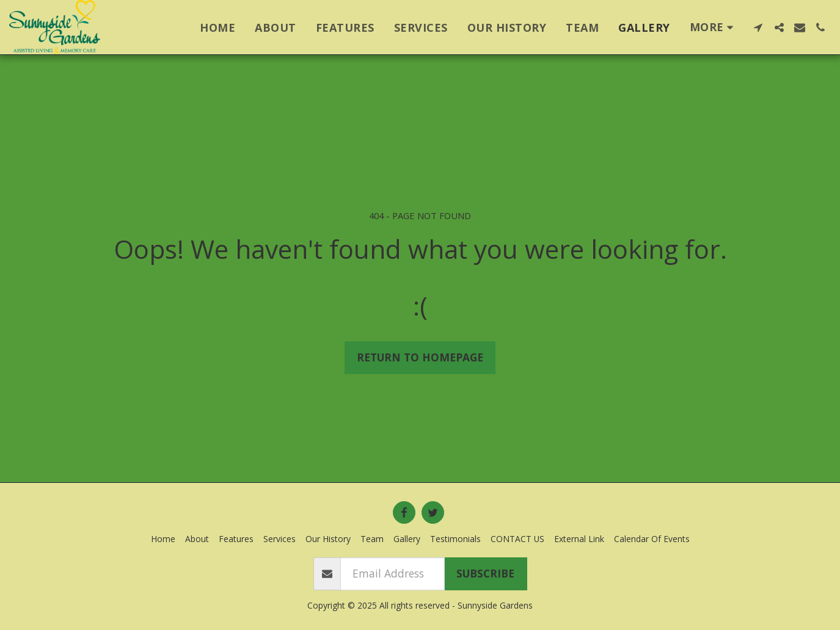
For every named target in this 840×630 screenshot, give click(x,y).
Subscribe (485, 573)
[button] (758, 27)
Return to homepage (420, 357)
